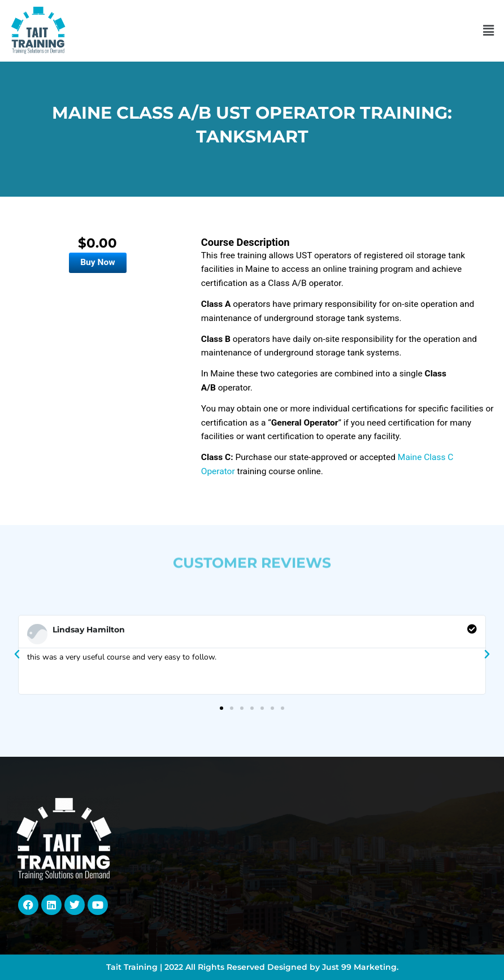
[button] (489, 31)
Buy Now (97, 262)
